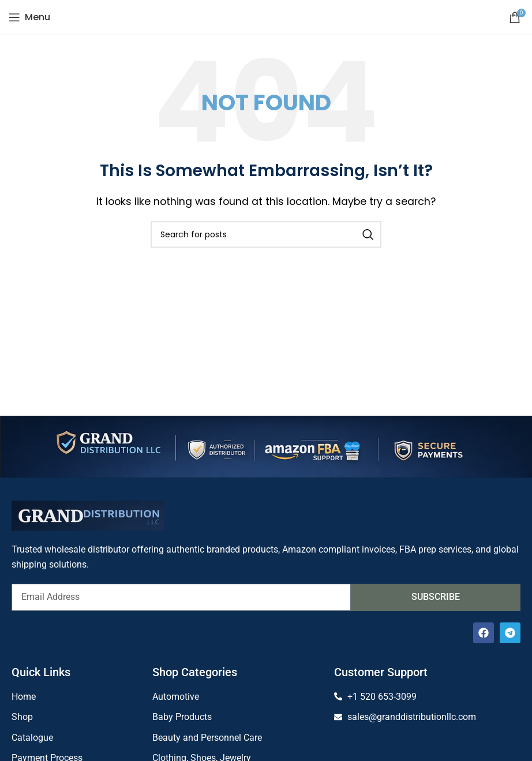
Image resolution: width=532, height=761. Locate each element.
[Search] (266, 234)
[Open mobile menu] (29, 17)
